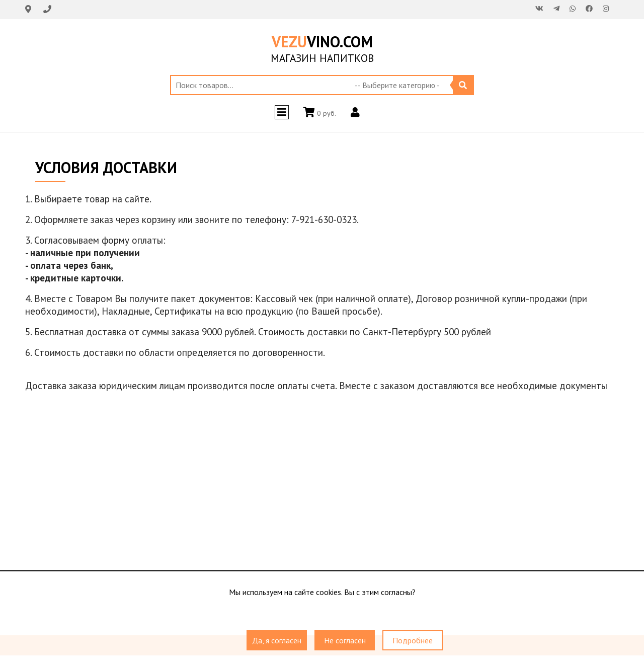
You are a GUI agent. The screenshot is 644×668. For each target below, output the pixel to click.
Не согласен (345, 640)
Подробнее (413, 640)
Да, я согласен (277, 640)
